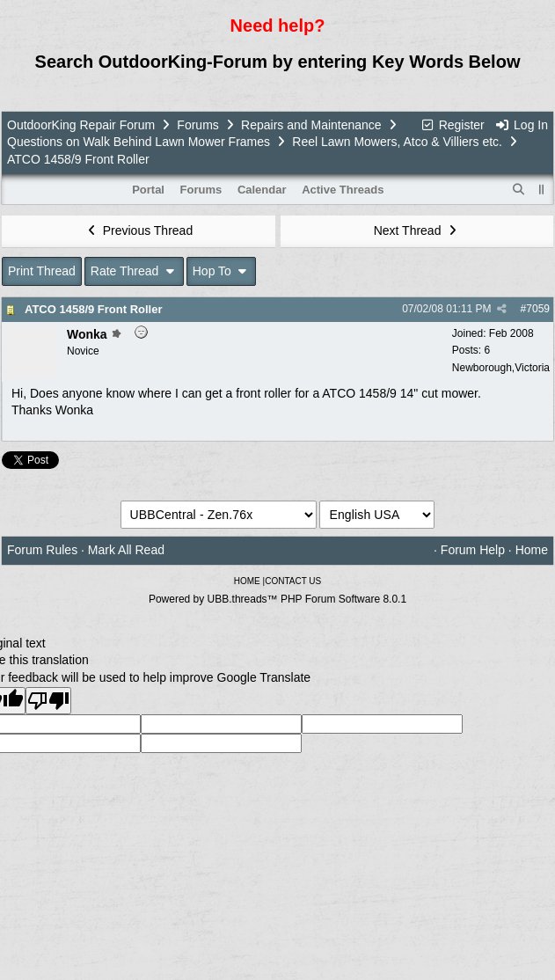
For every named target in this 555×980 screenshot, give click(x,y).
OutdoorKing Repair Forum (81, 125)
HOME (247, 581)
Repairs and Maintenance (311, 125)
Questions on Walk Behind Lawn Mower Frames (139, 142)
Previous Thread (138, 230)
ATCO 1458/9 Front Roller (94, 309)
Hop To (222, 271)
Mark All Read (126, 550)
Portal (148, 190)
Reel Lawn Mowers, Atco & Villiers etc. (397, 142)
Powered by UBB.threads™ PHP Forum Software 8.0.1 (277, 599)
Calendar (262, 190)
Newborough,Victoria (501, 368)
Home (532, 550)
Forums (197, 125)
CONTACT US (293, 581)
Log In (522, 125)
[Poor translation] (48, 701)
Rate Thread (134, 271)
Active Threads (343, 190)
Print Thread (42, 271)
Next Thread (417, 230)
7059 (538, 309)
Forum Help (473, 550)
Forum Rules (42, 550)
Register (452, 125)
